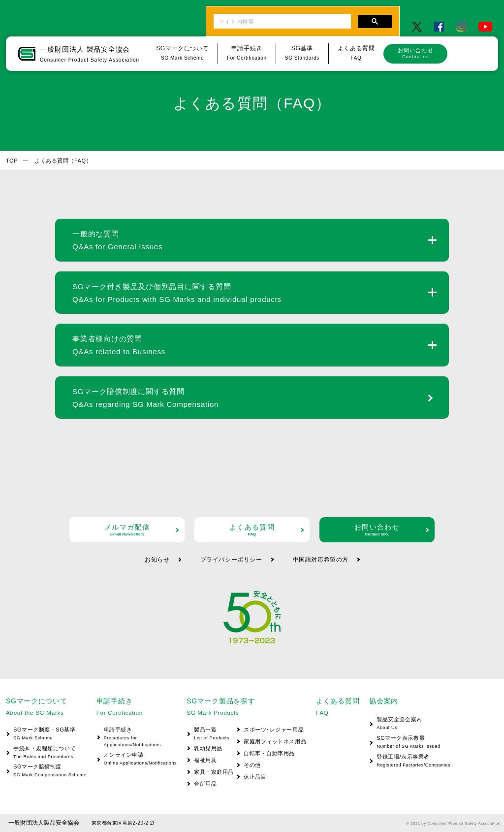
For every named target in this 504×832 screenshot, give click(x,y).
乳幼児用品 (208, 748)
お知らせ (157, 560)
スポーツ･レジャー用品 (274, 730)
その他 (252, 765)
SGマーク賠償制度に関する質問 (145, 398)
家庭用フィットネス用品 (275, 741)
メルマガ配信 (127, 530)
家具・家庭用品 (214, 772)
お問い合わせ (415, 53)
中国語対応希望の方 (321, 560)
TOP (12, 161)
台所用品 (205, 784)
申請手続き (137, 738)
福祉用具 (205, 760)
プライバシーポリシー (231, 560)
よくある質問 (252, 530)
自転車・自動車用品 (269, 753)
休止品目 (255, 777)
